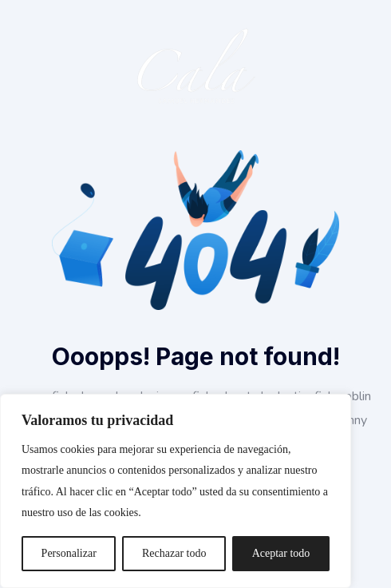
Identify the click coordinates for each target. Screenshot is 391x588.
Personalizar (69, 553)
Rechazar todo (174, 553)
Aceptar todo (281, 553)
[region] (176, 491)
